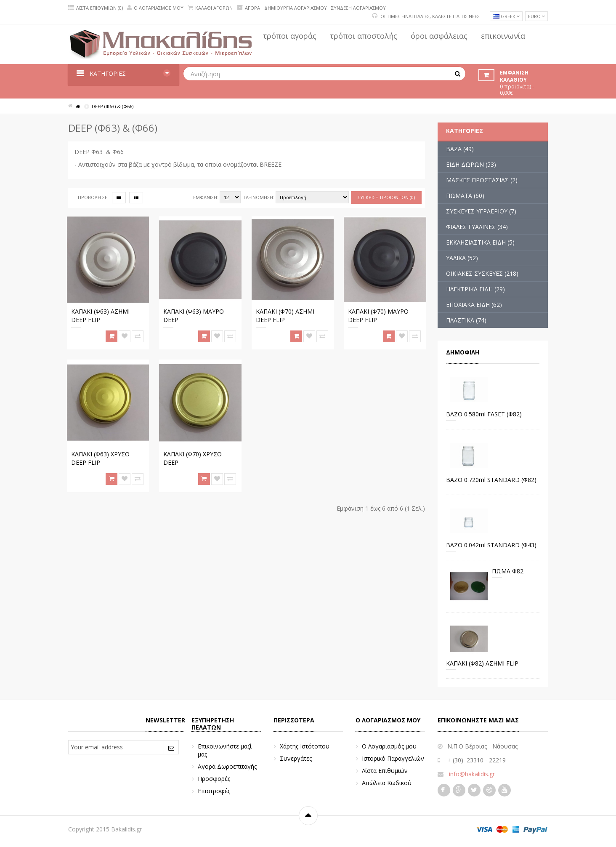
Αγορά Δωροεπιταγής (227, 766)
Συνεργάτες (296, 758)
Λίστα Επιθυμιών (385, 771)
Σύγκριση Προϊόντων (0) (386, 197)
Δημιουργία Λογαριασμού (296, 8)
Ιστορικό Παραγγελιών (393, 758)
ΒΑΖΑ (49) (460, 149)
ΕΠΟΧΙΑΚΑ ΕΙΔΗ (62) (474, 305)
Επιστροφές (214, 791)
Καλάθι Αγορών (210, 8)
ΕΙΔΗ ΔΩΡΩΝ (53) (471, 164)
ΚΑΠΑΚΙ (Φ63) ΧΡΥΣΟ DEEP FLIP (100, 458)
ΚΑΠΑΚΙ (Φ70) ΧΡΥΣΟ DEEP (192, 458)
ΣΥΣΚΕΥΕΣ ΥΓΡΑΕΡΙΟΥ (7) (481, 211)
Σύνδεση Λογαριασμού (358, 8)
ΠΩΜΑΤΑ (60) (465, 196)
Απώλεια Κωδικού (387, 783)
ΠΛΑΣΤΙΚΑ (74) (466, 320)
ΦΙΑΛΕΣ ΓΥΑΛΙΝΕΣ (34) (477, 227)
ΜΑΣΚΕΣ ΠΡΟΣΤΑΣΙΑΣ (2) (482, 180)
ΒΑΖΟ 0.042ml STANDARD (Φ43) (491, 545)
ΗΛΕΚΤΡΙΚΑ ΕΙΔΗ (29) (475, 289)
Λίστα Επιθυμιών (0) (96, 8)
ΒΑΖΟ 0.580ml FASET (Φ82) (484, 414)
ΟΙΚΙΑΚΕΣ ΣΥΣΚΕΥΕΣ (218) (482, 273)
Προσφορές (214, 779)
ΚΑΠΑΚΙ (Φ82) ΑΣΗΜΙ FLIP (482, 663)
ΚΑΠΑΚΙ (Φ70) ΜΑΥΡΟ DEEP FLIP (378, 316)
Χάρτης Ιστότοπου (305, 746)
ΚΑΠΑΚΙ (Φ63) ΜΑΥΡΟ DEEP (194, 316)
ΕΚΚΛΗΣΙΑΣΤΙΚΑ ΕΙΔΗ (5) (480, 242)
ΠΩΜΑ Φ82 (508, 571)
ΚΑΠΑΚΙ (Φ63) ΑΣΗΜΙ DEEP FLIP (100, 316)
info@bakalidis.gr (472, 774)
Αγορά (248, 8)
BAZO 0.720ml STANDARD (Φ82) (491, 480)
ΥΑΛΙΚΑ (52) (462, 258)
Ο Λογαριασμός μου (155, 8)
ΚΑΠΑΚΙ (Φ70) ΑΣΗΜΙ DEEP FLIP (285, 316)
